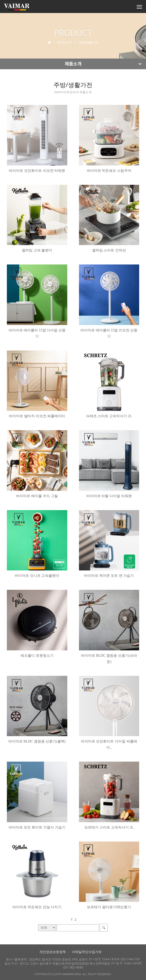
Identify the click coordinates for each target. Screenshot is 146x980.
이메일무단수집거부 (87, 952)
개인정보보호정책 (53, 952)
